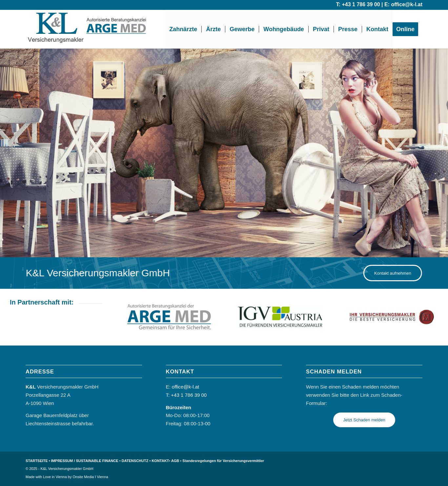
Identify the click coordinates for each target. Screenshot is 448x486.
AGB (175, 461)
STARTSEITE (37, 461)
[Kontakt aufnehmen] (397, 273)
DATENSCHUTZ (135, 461)
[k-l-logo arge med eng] (87, 29)
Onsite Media (83, 477)
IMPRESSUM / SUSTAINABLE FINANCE (85, 461)
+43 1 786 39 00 (361, 4)
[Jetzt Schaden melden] (364, 420)
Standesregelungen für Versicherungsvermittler (223, 461)
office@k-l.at (407, 4)
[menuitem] (183, 29)
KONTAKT (160, 461)
